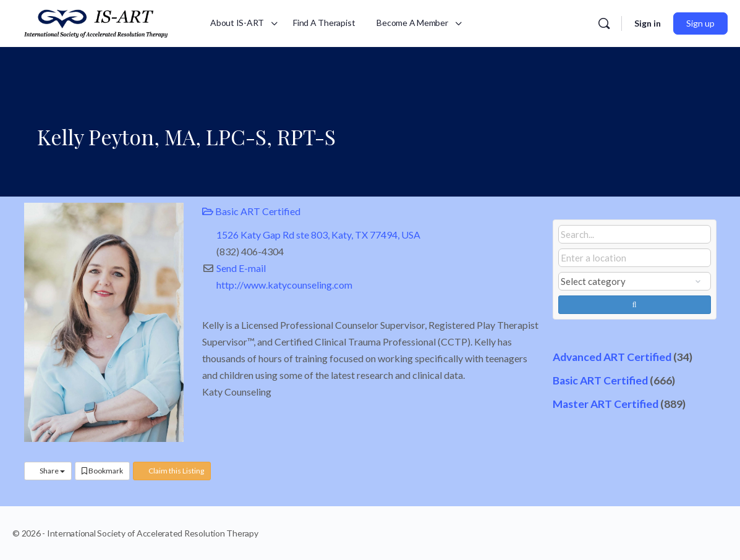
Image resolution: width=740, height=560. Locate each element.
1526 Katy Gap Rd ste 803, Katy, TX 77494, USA (318, 235)
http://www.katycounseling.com (284, 285)
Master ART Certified (606, 404)
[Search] (604, 23)
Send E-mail (241, 268)
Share (48, 471)
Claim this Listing (172, 471)
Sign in (648, 23)
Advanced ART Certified (612, 357)
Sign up (700, 23)
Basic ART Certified (251, 211)
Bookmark (102, 471)
